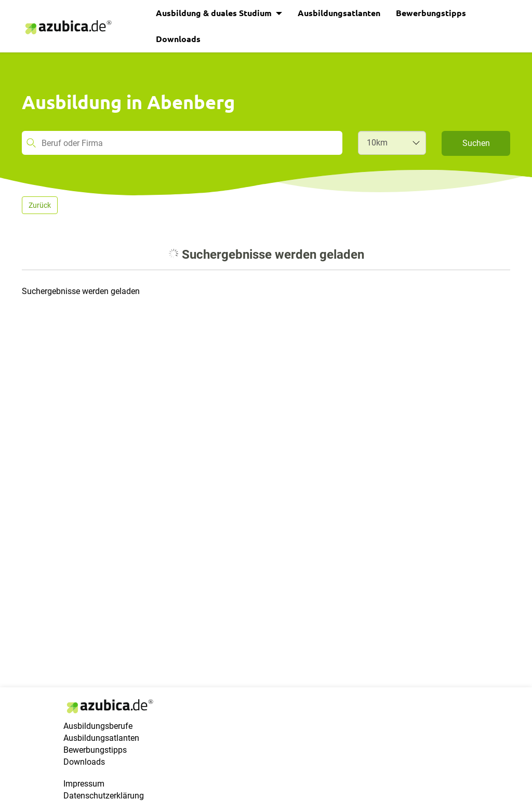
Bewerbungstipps (431, 13)
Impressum (84, 784)
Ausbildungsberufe (98, 726)
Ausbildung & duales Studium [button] (215, 13)
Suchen (476, 143)
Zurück (40, 205)
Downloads (178, 39)
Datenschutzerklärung (104, 796)
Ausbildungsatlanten (339, 13)
